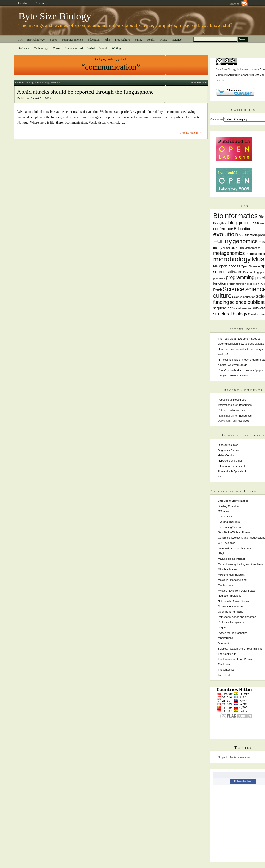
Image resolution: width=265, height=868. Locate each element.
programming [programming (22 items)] (240, 277)
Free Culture (123, 40)
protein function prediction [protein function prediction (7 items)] (243, 284)
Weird (91, 48)
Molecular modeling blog (232, 580)
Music (164, 40)
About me (23, 3)
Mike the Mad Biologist (231, 575)
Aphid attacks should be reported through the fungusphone (85, 92)
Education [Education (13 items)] (243, 229)
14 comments (199, 83)
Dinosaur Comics (228, 445)
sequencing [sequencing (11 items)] (222, 308)
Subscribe (238, 4)
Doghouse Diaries (228, 450)
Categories (217, 119)
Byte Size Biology (55, 16)
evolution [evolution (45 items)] (226, 234)
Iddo (24, 98)
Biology (19, 83)
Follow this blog (243, 781)
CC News (224, 511)
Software (24, 48)
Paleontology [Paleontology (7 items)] (251, 272)
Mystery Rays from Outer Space (237, 591)
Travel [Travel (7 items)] (252, 314)
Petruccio (223, 400)
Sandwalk (224, 643)
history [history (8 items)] (218, 248)
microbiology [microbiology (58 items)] (232, 259)
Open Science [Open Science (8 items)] (250, 266)
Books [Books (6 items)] (261, 223)
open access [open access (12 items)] (229, 266)
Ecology (29, 83)
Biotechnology (36, 40)
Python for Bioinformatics (233, 633)
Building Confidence (230, 506)
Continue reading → (190, 133)
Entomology (42, 83)
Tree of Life (225, 675)
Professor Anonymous (231, 622)
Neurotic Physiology (230, 596)
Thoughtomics (226, 670)
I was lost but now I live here (235, 548)
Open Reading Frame (231, 612)
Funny (138, 40)
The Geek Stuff (227, 654)
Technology (41, 48)
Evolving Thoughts (229, 522)
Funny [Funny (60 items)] (223, 241)
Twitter (243, 747)
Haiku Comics (226, 455)
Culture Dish (225, 517)
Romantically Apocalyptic (232, 471)
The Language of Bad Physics (236, 659)
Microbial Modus (228, 569)
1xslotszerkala (226, 405)
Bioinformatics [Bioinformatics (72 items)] (235, 216)
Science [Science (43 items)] (234, 289)
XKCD (222, 476)
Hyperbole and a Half (230, 461)
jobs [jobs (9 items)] (241, 248)
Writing (116, 48)
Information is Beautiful (231, 466)
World (103, 48)
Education (94, 40)
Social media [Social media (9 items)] (242, 308)
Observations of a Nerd (232, 606)
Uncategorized (74, 48)
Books (53, 40)
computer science (72, 40)
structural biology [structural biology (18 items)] (230, 314)
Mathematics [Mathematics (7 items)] (252, 248)
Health (151, 40)
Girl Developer (226, 543)
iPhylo (222, 553)
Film (107, 40)
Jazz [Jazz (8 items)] (234, 248)
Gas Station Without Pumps (234, 532)
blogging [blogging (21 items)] (237, 223)
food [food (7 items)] (241, 235)
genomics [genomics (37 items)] (245, 241)
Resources (41, 3)
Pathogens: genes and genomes (237, 617)
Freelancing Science (230, 527)
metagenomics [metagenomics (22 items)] (229, 253)
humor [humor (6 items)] (226, 248)
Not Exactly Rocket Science (234, 601)
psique (222, 627)
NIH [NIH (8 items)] (216, 266)
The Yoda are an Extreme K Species (239, 339)
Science (177, 40)
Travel (57, 48)
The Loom (224, 664)
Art (20, 40)
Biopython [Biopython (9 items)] (220, 223)
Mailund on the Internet (231, 559)
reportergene (225, 638)
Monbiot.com (225, 585)
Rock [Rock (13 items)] (218, 290)
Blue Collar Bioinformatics (233, 501)
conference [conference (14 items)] (223, 229)
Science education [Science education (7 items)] (244, 297)
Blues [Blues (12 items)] (252, 223)
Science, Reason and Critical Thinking (240, 649)
